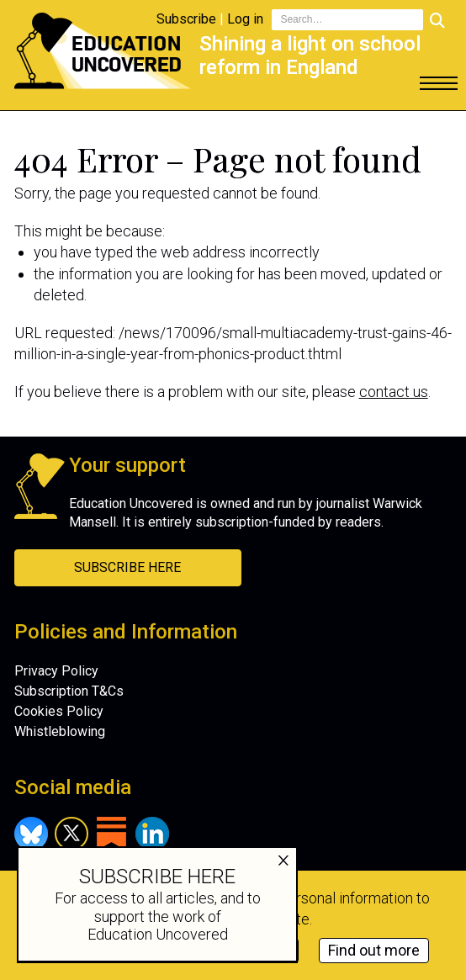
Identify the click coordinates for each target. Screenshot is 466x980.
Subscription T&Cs (69, 691)
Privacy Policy (56, 671)
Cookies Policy (59, 711)
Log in (245, 19)
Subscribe (186, 19)
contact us (394, 392)
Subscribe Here (127, 567)
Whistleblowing (60, 731)
